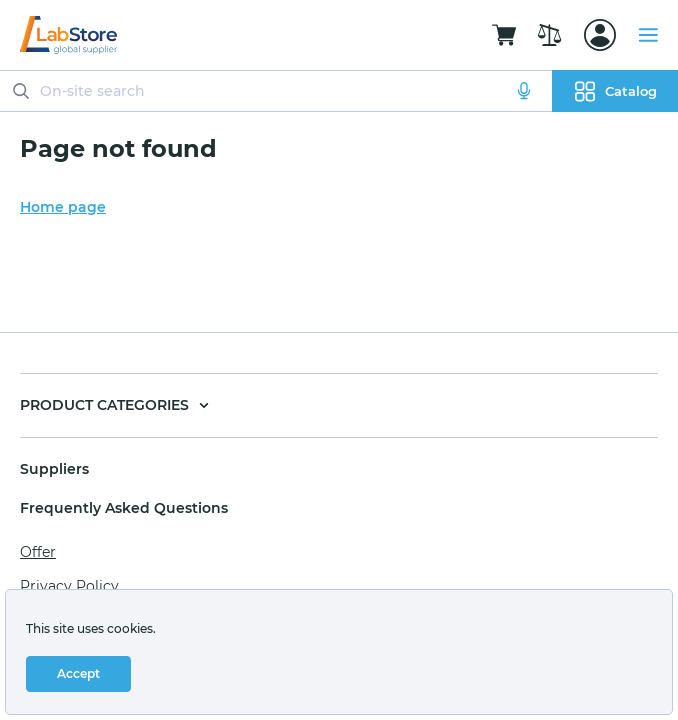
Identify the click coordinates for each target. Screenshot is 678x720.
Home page (63, 207)
